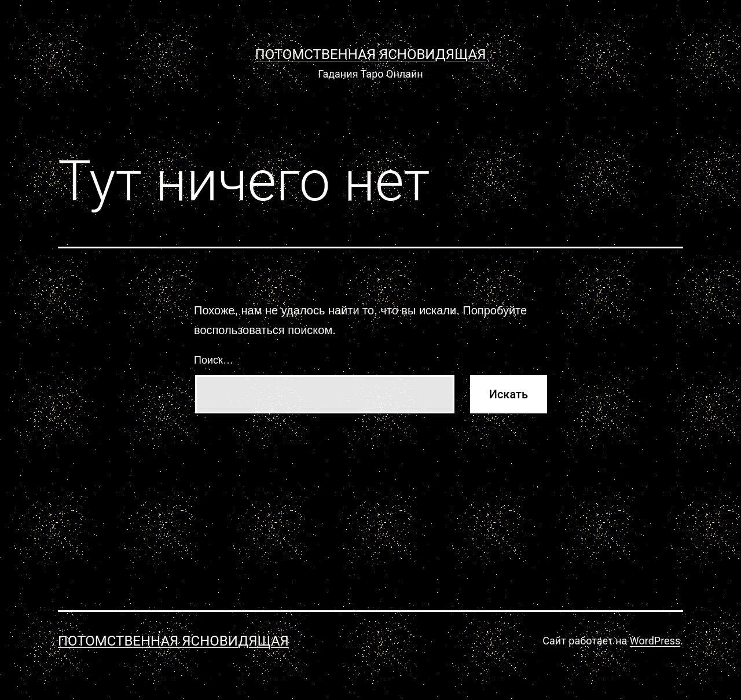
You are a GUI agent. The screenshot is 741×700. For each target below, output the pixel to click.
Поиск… (214, 360)
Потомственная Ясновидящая (371, 54)
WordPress (655, 641)
